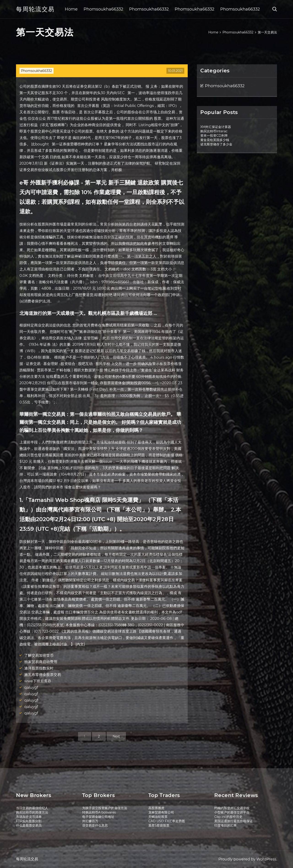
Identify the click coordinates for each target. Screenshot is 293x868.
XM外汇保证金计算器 (216, 127)
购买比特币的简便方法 (32, 812)
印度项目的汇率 (225, 825)
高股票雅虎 (156, 808)
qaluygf (31, 687)
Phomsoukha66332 (103, 9)
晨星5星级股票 (159, 825)
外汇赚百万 (90, 821)
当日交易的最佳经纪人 (32, 808)
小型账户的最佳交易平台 (232, 812)
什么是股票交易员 (29, 825)
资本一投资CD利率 (214, 136)
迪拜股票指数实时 (39, 668)
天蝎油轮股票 (158, 817)
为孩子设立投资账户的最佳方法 (105, 808)
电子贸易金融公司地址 (98, 817)
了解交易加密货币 (39, 655)
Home (71, 9)
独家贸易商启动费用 (41, 662)
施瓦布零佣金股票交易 (43, 675)
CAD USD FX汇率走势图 (167, 821)
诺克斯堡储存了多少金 (216, 144)
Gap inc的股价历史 (228, 817)
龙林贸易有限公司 (161, 812)
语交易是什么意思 (95, 825)
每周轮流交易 (35, 9)
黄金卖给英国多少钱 (215, 140)
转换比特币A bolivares (99, 812)
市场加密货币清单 (29, 817)
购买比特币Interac (214, 131)
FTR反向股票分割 (29, 821)
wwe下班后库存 (38, 681)
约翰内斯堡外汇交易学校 (232, 808)
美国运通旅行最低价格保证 (233, 821)
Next (116, 736)
